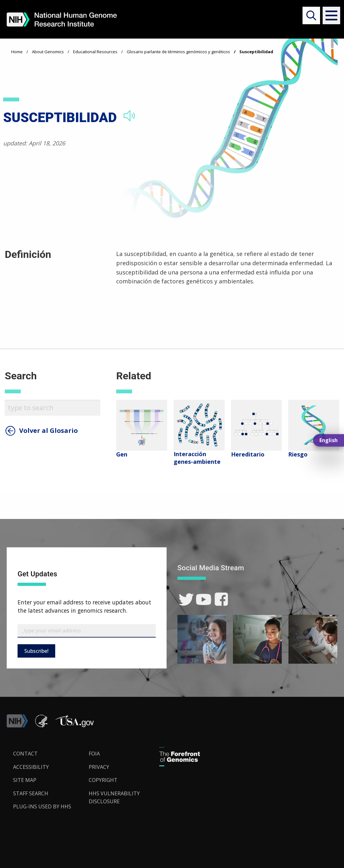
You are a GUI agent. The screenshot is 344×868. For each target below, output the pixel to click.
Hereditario (248, 454)
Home (17, 52)
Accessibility (31, 767)
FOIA (94, 754)
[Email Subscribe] (87, 631)
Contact (25, 754)
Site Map (25, 780)
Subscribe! (36, 651)
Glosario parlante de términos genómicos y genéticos (178, 52)
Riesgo (298, 454)
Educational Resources (95, 52)
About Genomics (48, 52)
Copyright (103, 780)
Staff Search (31, 793)
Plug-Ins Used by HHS (42, 806)
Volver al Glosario (49, 431)
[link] (186, 599)
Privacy (99, 767)
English (329, 440)
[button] (329, 15)
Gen (122, 454)
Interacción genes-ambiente (197, 458)
